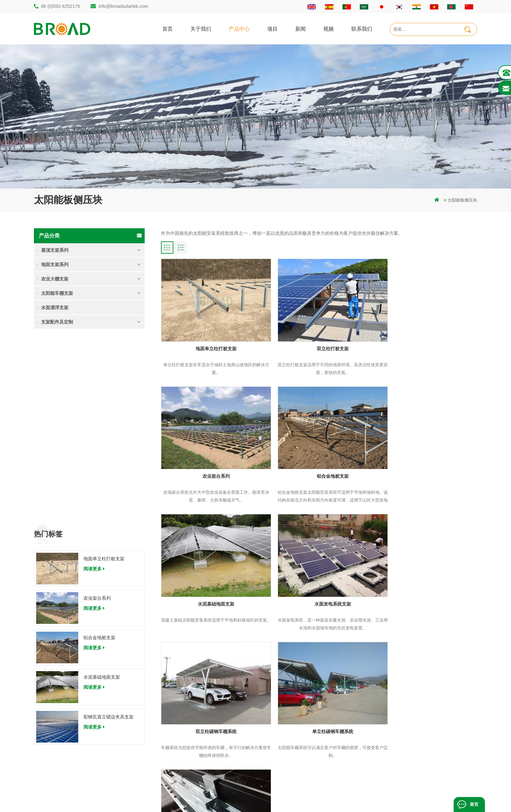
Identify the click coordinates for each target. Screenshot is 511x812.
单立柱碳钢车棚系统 (319, 583)
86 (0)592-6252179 (60, 6)
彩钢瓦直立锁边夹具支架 (109, 532)
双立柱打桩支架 (319, 342)
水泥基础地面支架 (102, 492)
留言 (474, 804)
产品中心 (239, 29)
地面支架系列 (55, 264)
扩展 (295, 769)
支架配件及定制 (57, 322)
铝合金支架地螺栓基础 (197, 769)
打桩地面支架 (188, 691)
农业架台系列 (97, 413)
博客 (295, 758)
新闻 (300, 29)
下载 (295, 747)
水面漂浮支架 (55, 308)
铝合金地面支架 (190, 758)
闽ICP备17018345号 (299, 797)
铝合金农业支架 (190, 747)
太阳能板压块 (427, 583)
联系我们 (362, 29)
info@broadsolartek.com (124, 6)
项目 (272, 29)
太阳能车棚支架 (57, 293)
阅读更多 (94, 383)
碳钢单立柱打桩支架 (195, 702)
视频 (328, 29)
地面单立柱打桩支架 (104, 373)
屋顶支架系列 (55, 250)
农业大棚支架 (55, 279)
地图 (295, 736)
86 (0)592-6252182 (64, 709)
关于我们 (201, 29)
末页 (247, 630)
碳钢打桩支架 (188, 736)
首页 (168, 29)
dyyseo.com (333, 797)
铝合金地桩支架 (99, 453)
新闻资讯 (299, 724)
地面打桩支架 (188, 724)
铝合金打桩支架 (190, 713)
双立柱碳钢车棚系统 (212, 583)
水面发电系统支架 (427, 462)
